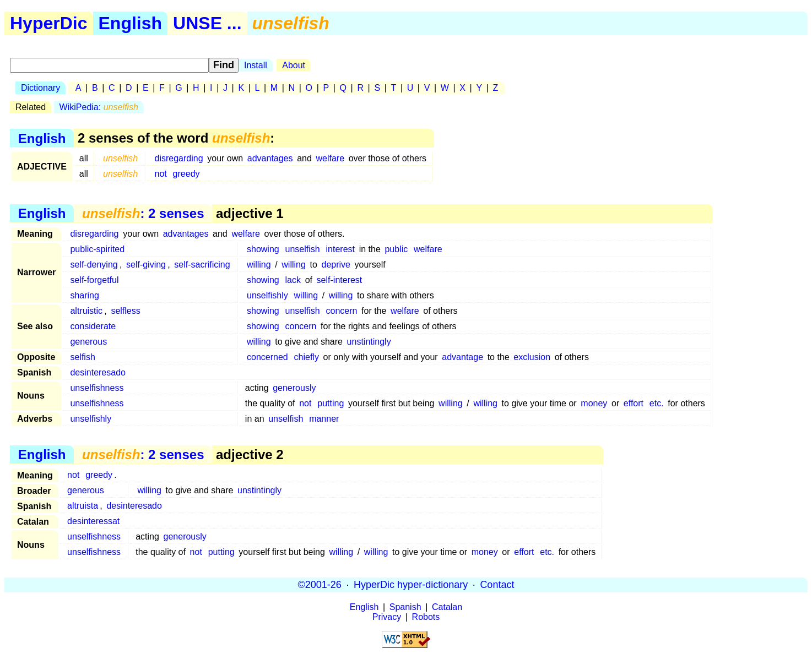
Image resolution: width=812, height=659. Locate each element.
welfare (330, 158)
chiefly (307, 357)
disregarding (179, 158)
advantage (462, 357)
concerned (267, 357)
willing (259, 265)
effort (634, 403)
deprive (336, 265)
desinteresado (98, 372)
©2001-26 (320, 585)
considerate (93, 326)
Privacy (387, 617)
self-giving (146, 265)
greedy (186, 174)
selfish (82, 357)
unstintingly (369, 342)
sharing (84, 295)
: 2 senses (143, 213)
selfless (125, 311)
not (161, 174)
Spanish (405, 607)
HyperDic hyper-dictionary (411, 585)
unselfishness (97, 388)
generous (88, 342)
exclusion (532, 357)
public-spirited (97, 249)
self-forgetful (94, 280)
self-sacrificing (202, 265)
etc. (657, 403)
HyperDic (49, 23)
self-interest (340, 280)
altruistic (86, 311)
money (594, 403)
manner (324, 419)
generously (294, 388)
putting (331, 403)
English (131, 23)
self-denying (94, 265)
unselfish (303, 249)
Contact (497, 585)
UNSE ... (207, 23)
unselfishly (267, 295)
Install (256, 65)
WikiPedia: (99, 107)
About (294, 65)
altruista (83, 506)
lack (293, 280)
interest (340, 249)
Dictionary (40, 88)
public (396, 249)
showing (263, 249)
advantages (270, 158)
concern (342, 311)
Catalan (447, 607)
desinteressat (93, 521)
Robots (426, 617)
